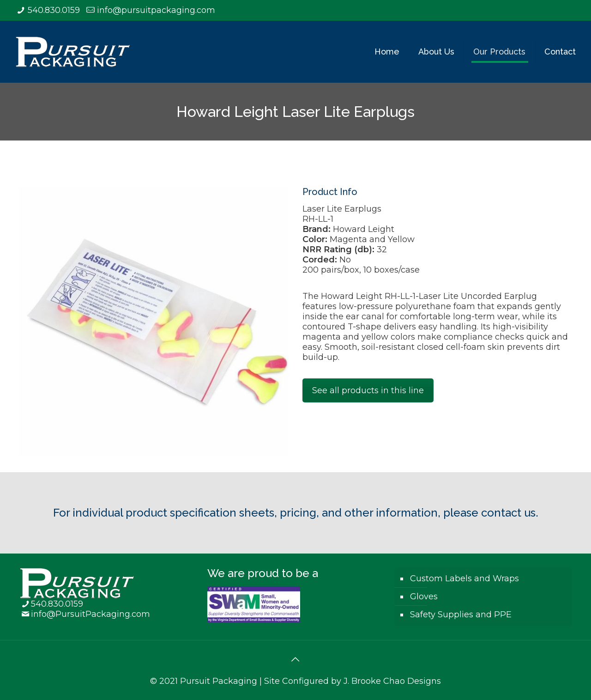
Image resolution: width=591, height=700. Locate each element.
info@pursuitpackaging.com (156, 10)
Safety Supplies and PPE (461, 615)
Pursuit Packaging (219, 681)
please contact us (489, 513)
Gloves (424, 597)
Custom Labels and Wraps (464, 578)
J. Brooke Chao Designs (392, 681)
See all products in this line (368, 390)
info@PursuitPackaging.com (90, 614)
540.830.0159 (54, 10)
